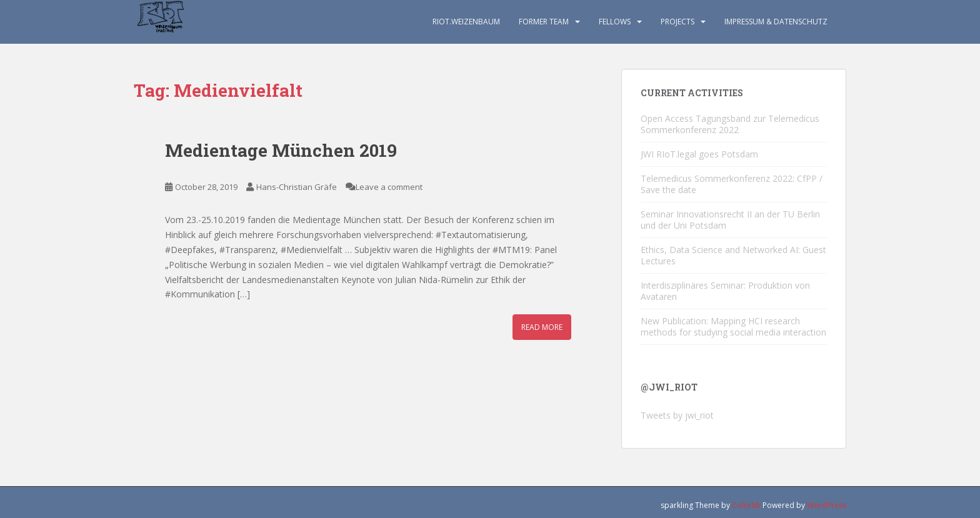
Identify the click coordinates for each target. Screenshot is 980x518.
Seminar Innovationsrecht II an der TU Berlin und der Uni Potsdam (730, 220)
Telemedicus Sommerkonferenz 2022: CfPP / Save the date (732, 184)
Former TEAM (544, 22)
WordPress (827, 505)
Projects (677, 22)
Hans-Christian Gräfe (297, 187)
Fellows (615, 22)
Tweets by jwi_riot (677, 415)
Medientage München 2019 (281, 150)
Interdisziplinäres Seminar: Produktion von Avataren (725, 291)
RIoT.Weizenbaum (466, 22)
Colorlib (746, 505)
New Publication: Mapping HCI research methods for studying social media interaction (733, 326)
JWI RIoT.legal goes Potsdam (699, 154)
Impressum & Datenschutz (776, 22)
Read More (542, 327)
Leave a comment (389, 187)
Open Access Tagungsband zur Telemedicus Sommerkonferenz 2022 (730, 124)
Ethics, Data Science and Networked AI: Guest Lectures (733, 255)
